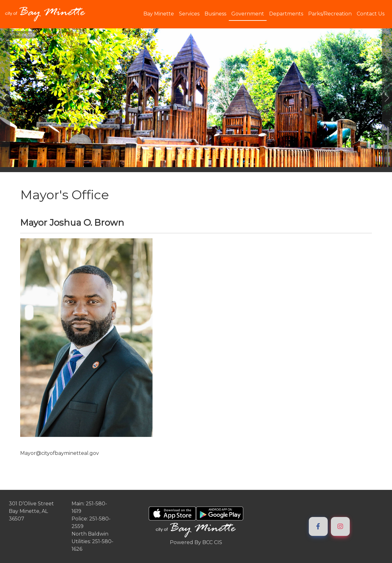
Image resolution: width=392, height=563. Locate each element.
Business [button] (215, 14)
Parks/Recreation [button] (330, 14)
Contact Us (371, 14)
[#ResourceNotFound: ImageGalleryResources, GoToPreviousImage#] (5, 98)
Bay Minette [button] (159, 14)
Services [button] (189, 14)
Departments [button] (286, 14)
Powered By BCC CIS (196, 542)
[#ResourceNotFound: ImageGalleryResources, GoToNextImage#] (387, 98)
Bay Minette (20, 35)
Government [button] (248, 14)
